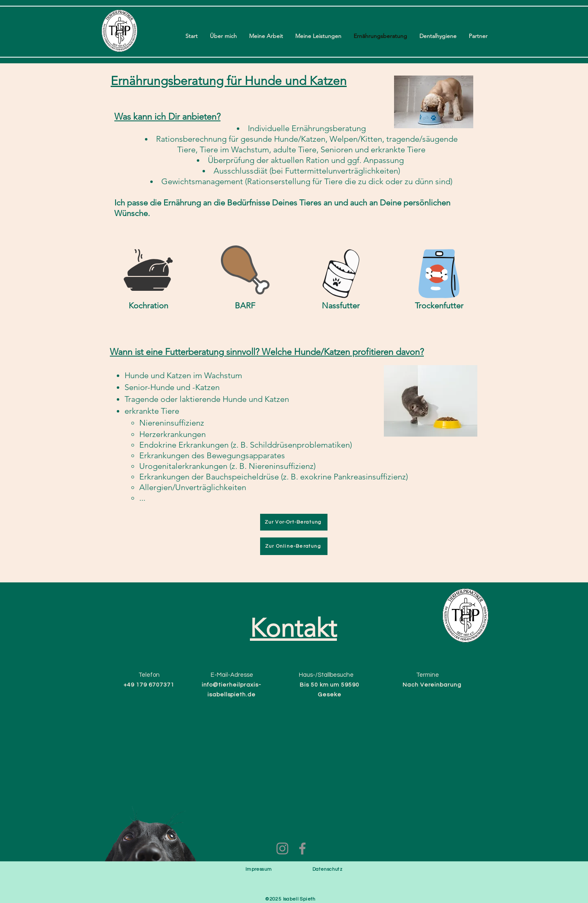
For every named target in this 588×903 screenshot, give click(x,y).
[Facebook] (302, 848)
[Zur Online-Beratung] (294, 546)
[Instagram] (282, 848)
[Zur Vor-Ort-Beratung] (294, 522)
